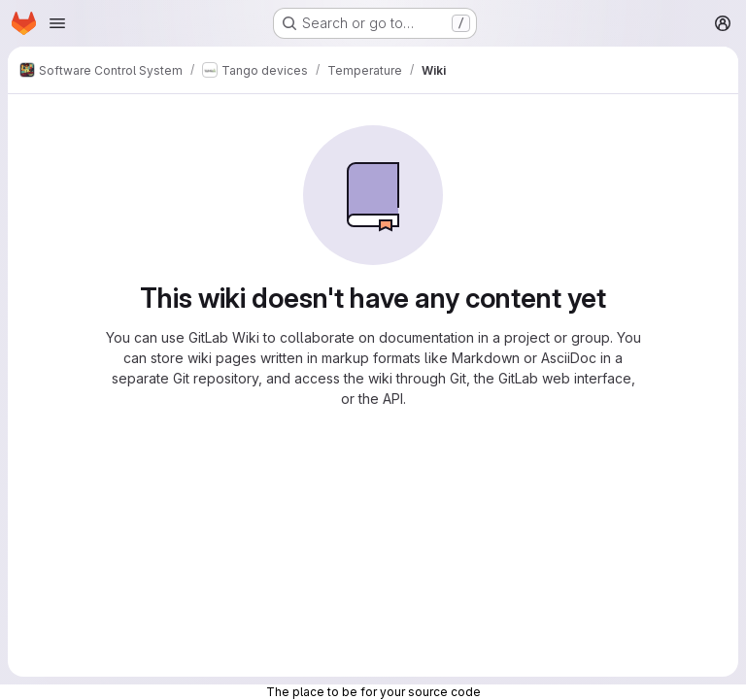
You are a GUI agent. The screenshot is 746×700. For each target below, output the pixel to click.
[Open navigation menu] (57, 23)
